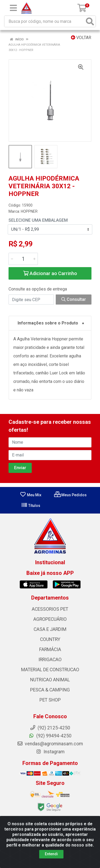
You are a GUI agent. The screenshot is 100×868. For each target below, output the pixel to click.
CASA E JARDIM (50, 629)
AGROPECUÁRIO (50, 619)
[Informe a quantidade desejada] (23, 259)
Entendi (51, 854)
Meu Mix (31, 495)
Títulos (31, 506)
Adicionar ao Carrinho (50, 273)
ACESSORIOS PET (50, 609)
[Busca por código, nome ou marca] (45, 21)
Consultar (74, 299)
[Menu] (13, 8)
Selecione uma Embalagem (38, 220)
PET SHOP (50, 700)
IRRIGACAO (50, 660)
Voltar (81, 38)
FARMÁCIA (50, 649)
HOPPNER (29, 211)
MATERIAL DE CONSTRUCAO (50, 670)
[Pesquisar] (90, 21)
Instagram (50, 752)
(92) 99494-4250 (50, 736)
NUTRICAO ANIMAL (50, 680)
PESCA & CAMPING (50, 690)
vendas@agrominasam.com (50, 744)
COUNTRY (50, 639)
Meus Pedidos (70, 495)
